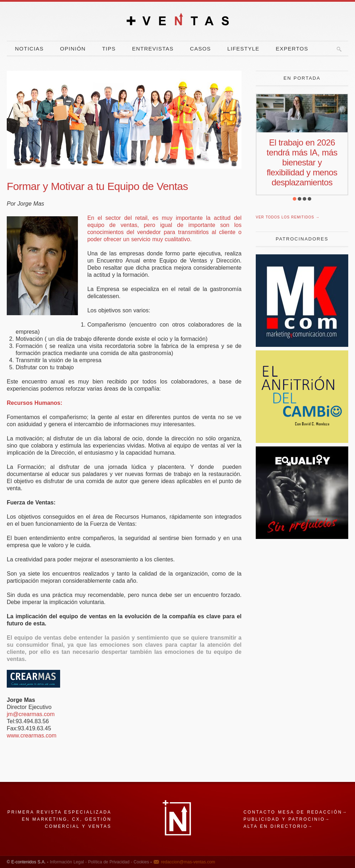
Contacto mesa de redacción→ (295, 812)
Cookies (141, 862)
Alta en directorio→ (278, 826)
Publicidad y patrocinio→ (287, 819)
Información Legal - (68, 862)
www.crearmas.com (32, 735)
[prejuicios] (302, 537)
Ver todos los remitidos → (288, 217)
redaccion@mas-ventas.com (188, 862)
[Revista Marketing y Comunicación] (302, 345)
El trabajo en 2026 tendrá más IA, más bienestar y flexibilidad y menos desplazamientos (302, 162)
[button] (295, 199)
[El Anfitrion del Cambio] (302, 441)
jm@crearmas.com (31, 714)
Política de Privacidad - (110, 862)
